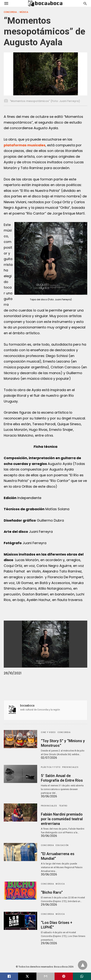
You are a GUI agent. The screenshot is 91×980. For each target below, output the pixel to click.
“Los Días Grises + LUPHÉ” (63, 923)
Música (24, 12)
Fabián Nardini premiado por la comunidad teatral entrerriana (62, 819)
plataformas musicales (25, 145)
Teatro (63, 806)
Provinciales (70, 767)
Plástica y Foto (51, 767)
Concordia (10, 12)
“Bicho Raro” (51, 892)
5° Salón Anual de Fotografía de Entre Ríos (62, 778)
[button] (51, 258)
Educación (62, 845)
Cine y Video (48, 732)
